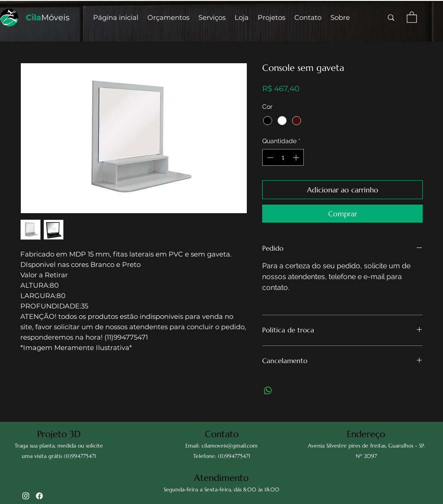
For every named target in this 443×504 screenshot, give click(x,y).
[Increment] (297, 157)
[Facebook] (39, 496)
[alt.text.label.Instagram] (26, 496)
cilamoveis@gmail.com (230, 446)
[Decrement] (269, 157)
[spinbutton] (283, 157)
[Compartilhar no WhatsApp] (268, 391)
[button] (242, 18)
